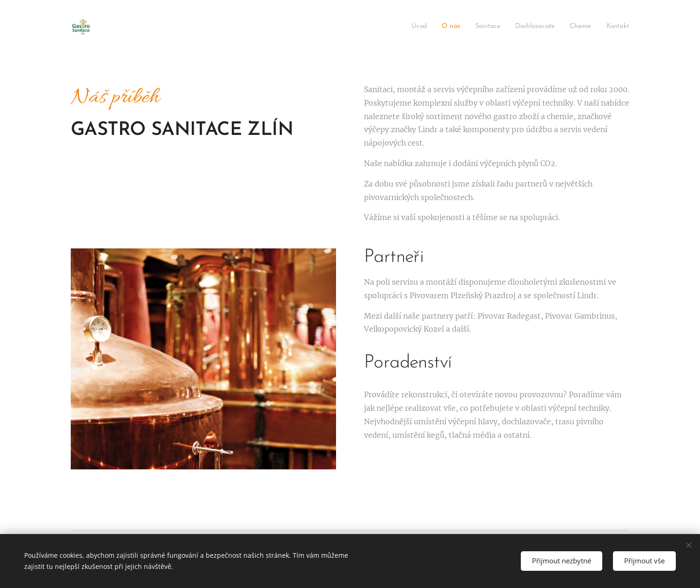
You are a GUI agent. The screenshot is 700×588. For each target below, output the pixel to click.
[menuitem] (405, 27)
